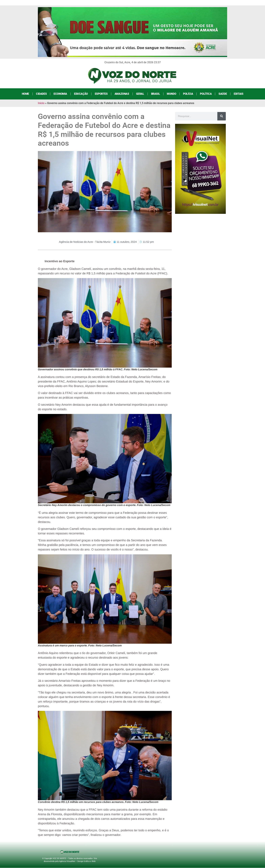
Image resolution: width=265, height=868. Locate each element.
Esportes (101, 94)
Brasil (156, 94)
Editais (238, 94)
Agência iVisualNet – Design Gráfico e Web (77, 861)
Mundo (171, 94)
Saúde (223, 94)
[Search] (222, 116)
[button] (105, 323)
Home (25, 94)
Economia (60, 94)
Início (41, 103)
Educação (81, 94)
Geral (140, 94)
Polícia (188, 94)
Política (206, 94)
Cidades (41, 94)
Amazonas (122, 94)
